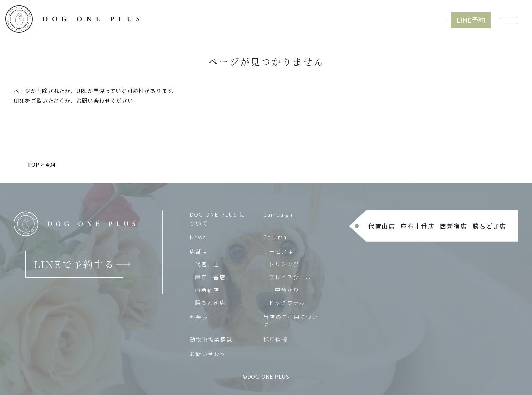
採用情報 (275, 339)
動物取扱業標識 (211, 339)
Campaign (278, 214)
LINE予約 (471, 20)
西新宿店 (207, 290)
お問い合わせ (208, 354)
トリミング (284, 264)
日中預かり (284, 290)
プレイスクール (290, 277)
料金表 (199, 317)
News (198, 237)
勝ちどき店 (210, 302)
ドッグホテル (287, 302)
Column (275, 237)
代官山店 (207, 264)
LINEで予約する (74, 264)
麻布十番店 (210, 277)
